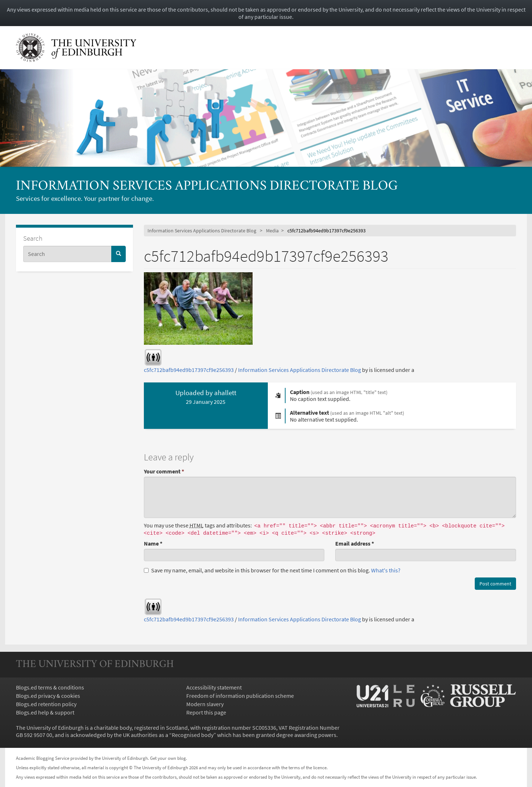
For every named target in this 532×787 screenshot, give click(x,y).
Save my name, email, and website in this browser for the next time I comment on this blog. (272, 570)
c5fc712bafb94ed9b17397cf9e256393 (189, 370)
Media (272, 231)
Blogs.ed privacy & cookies (48, 696)
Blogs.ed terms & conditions (50, 687)
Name (153, 543)
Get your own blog (168, 758)
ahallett (225, 393)
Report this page (206, 712)
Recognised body (193, 735)
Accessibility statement (214, 687)
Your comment (164, 471)
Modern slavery (205, 704)
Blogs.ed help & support (45, 712)
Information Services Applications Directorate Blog (207, 187)
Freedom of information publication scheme (240, 696)
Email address (355, 543)
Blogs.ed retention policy (46, 704)
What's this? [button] (386, 570)
